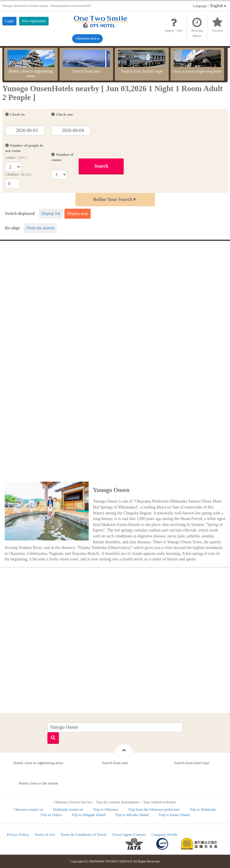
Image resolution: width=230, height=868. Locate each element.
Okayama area (87, 38)
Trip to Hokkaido (203, 809)
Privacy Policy (18, 835)
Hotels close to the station (38, 783)
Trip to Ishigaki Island (88, 815)
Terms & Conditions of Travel (83, 835)
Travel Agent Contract (129, 835)
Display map (78, 214)
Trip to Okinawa (106, 809)
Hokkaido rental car (68, 809)
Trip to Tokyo (51, 815)
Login (10, 21)
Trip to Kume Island (174, 815)
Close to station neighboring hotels (197, 62)
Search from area (86, 62)
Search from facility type (142, 62)
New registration (34, 21)
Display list (51, 214)
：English (210, 6)
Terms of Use (45, 835)
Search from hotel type (192, 763)
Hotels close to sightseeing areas (31, 64)
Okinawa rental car (28, 809)
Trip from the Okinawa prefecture (154, 809)
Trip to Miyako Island (132, 815)
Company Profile (164, 835)
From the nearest (40, 228)
